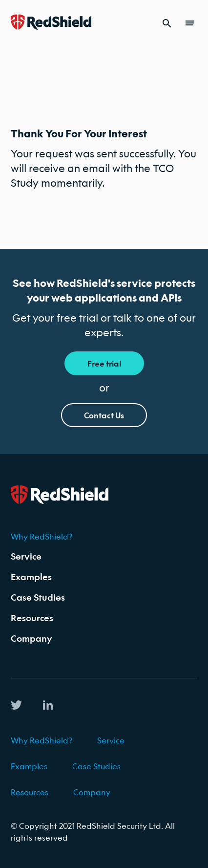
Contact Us (104, 415)
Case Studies (38, 597)
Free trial (104, 363)
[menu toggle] (191, 23)
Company (31, 639)
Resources (32, 618)
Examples (31, 577)
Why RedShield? (42, 536)
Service (26, 556)
